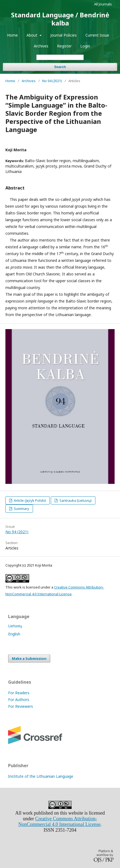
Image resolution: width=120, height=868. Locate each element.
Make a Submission (29, 658)
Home (12, 35)
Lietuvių (15, 626)
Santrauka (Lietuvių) (75, 500)
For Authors (19, 700)
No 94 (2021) (52, 81)
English (14, 634)
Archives (41, 46)
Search (60, 67)
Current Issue (97, 35)
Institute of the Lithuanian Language (41, 776)
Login (85, 46)
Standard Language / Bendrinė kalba (60, 19)
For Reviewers (21, 706)
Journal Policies (64, 35)
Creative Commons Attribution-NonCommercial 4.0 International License (59, 822)
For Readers (19, 693)
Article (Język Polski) (29, 500)
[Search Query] (60, 57)
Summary (21, 509)
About (32, 35)
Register (64, 46)
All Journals (103, 4)
